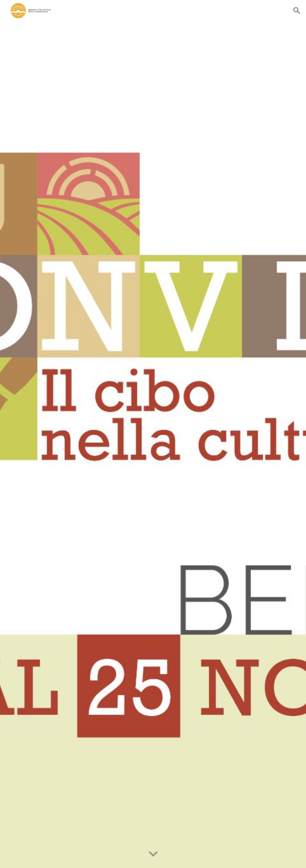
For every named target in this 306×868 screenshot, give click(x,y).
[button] (297, 11)
